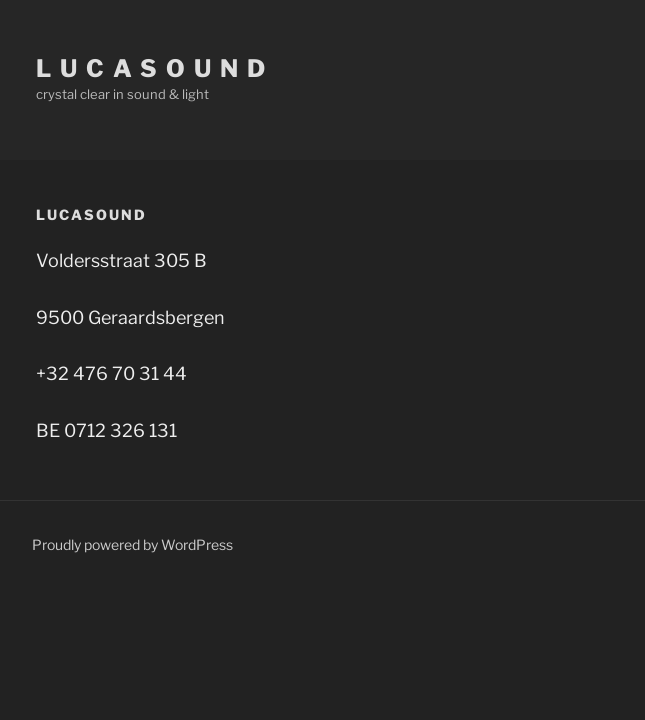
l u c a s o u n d (151, 68)
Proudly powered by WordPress (132, 544)
